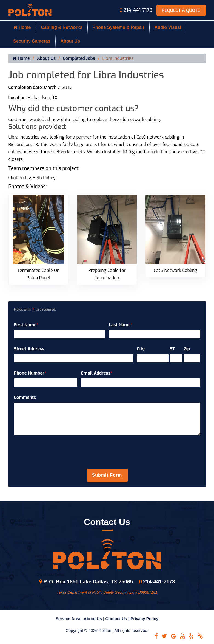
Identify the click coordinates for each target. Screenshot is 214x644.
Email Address (96, 373)
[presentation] (107, 452)
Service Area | (70, 619)
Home (22, 27)
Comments (25, 397)
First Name (26, 325)
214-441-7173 (137, 10)
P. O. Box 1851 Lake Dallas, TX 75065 (86, 582)
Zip (187, 349)
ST (172, 349)
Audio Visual (168, 27)
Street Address (29, 349)
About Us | (94, 619)
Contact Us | (118, 619)
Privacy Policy (144, 619)
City (141, 349)
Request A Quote (181, 10)
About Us (70, 41)
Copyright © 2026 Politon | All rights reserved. (107, 630)
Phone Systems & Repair (119, 27)
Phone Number (30, 373)
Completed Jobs (79, 58)
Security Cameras (32, 41)
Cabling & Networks (62, 27)
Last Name (121, 325)
